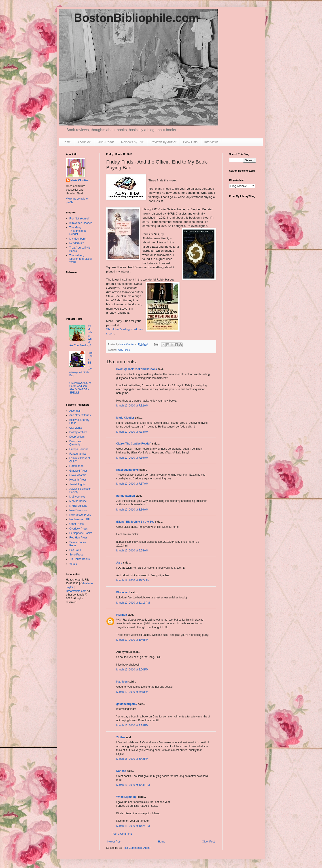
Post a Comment (122, 834)
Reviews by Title (132, 142)
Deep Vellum (77, 437)
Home (67, 142)
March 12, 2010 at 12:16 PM (133, 603)
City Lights (76, 428)
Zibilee (121, 737)
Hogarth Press (78, 480)
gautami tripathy (127, 704)
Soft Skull (75, 550)
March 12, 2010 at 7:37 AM (132, 484)
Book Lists (190, 142)
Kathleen (122, 682)
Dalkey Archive (78, 432)
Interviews (211, 142)
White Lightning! (127, 797)
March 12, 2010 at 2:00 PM (132, 670)
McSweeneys (77, 497)
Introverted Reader (80, 223)
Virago (73, 564)
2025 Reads (106, 142)
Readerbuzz (77, 243)
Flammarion (76, 466)
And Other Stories (80, 415)
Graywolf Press (78, 471)
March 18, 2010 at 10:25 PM (133, 826)
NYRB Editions (78, 506)
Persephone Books (81, 533)
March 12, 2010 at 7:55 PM (132, 692)
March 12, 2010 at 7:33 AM (132, 432)
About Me (84, 142)
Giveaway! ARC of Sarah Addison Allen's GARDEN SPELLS (80, 388)
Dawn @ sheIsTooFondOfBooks (137, 369)
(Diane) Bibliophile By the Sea (135, 522)
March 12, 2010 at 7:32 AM (132, 406)
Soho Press (76, 555)
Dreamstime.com (76, 591)
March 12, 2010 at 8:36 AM (132, 510)
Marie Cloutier (125, 418)
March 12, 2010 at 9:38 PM (132, 725)
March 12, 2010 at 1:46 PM (132, 640)
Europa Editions (79, 449)
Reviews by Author (163, 142)
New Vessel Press (80, 515)
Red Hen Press (78, 538)
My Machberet (78, 239)
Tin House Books (79, 559)
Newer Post (114, 842)
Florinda (122, 615)
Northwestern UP (79, 519)
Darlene (121, 771)
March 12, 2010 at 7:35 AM (132, 458)
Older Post (208, 842)
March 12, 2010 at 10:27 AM (133, 580)
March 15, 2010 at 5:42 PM (132, 759)
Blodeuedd (123, 592)
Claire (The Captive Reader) (134, 444)
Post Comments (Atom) (137, 848)
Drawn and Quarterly (76, 443)
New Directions (78, 510)
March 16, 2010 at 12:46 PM (133, 785)
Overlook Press (78, 529)
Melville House (78, 501)
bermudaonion (126, 496)
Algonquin (75, 411)
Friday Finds (123, 350)
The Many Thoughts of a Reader (77, 231)
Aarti (119, 563)
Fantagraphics (78, 454)
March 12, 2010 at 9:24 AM (132, 551)
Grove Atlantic (78, 475)
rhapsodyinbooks (127, 470)
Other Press (76, 524)
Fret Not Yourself (79, 219)
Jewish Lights (77, 484)
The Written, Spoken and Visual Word (80, 259)
